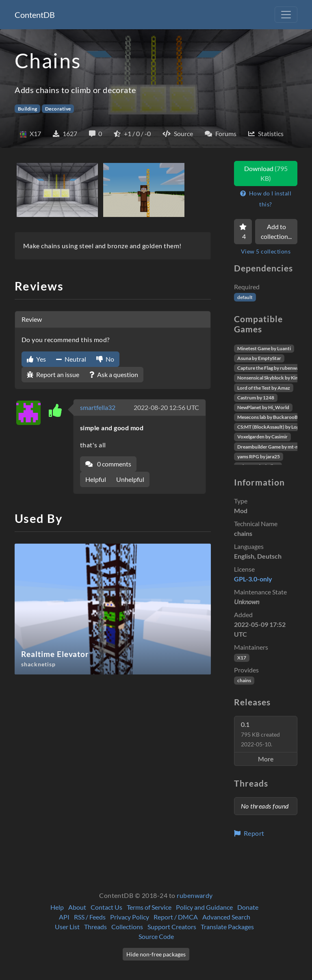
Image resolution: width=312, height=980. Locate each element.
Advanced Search (226, 917)
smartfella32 (98, 407)
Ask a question (114, 374)
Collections (127, 927)
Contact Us (106, 907)
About (77, 907)
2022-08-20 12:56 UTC (166, 407)
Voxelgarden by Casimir (262, 437)
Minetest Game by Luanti (264, 348)
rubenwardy (195, 895)
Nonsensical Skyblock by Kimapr (272, 378)
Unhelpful (130, 479)
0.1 (260, 734)
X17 (242, 658)
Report (249, 833)
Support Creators (172, 927)
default (245, 297)
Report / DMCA (176, 917)
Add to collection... (276, 231)
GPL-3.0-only (253, 579)
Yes (36, 359)
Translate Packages (227, 927)
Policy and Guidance (204, 907)
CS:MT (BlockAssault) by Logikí (271, 427)
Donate (248, 907)
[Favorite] (243, 232)
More (266, 759)
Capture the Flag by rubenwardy (272, 368)
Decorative (58, 109)
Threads (95, 927)
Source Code (156, 936)
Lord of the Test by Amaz (264, 388)
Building (28, 109)
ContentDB (35, 15)
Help (57, 907)
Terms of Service (149, 907)
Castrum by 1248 (256, 398)
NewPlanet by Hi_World (263, 407)
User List (67, 927)
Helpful (96, 479)
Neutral (71, 359)
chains (244, 680)
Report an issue (53, 374)
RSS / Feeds (90, 917)
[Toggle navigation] (286, 15)
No (105, 359)
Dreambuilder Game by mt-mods (272, 447)
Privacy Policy (130, 917)
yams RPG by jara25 (259, 456)
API (64, 917)
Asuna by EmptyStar (259, 358)
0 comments (108, 464)
